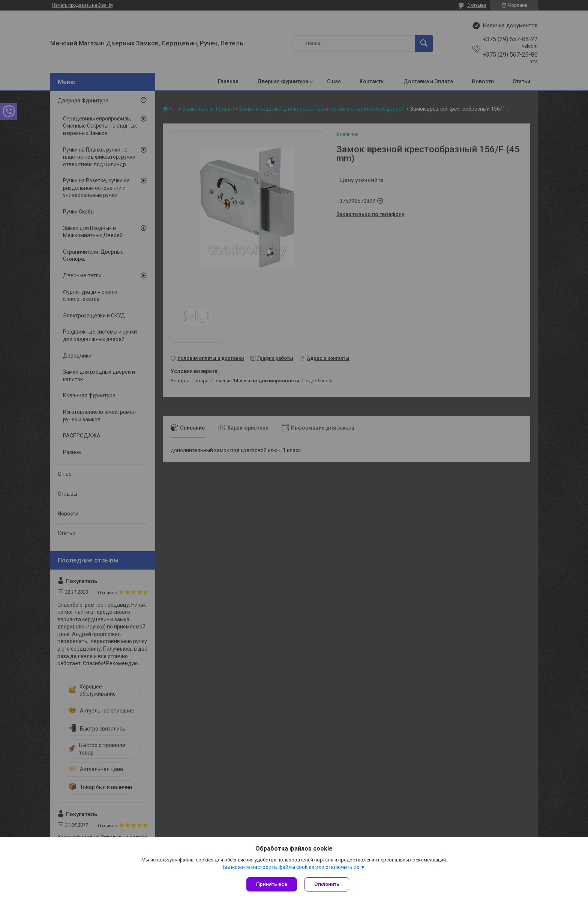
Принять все (272, 884)
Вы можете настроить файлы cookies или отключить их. (292, 867)
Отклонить (327, 884)
